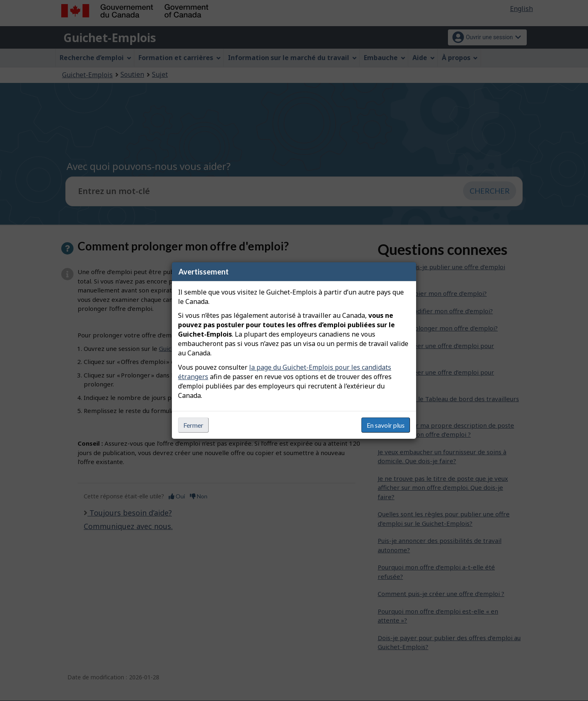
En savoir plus (386, 425)
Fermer (193, 425)
